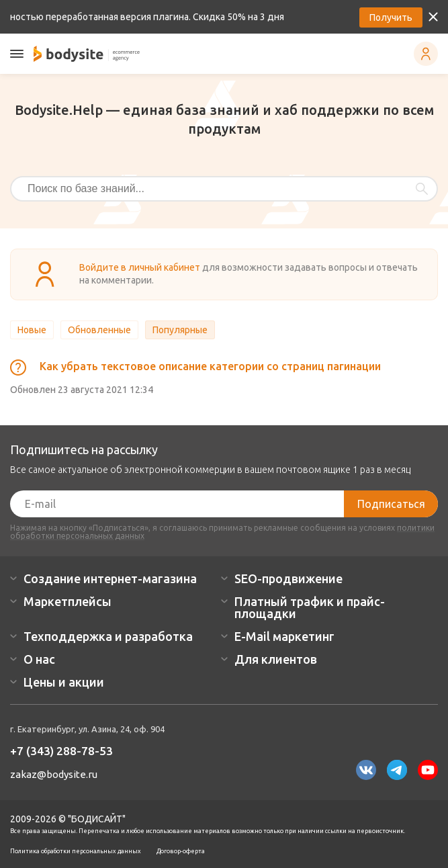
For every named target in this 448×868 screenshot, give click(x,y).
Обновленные (99, 330)
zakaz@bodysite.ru (54, 774)
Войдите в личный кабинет (140, 267)
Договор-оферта (181, 851)
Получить (391, 17)
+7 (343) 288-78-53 (61, 751)
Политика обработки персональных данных (76, 851)
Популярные (180, 330)
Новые (32, 330)
